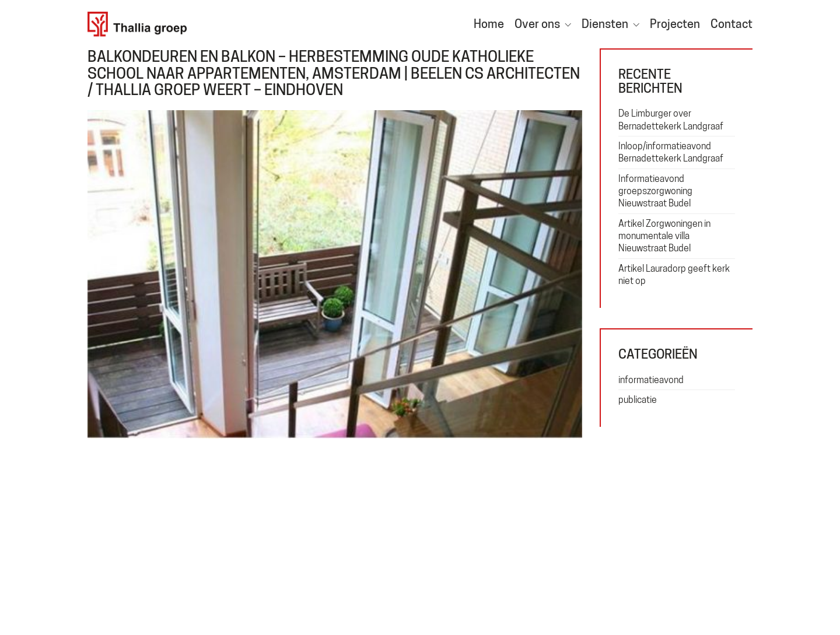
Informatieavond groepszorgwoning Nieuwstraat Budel (655, 191)
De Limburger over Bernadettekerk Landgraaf (671, 120)
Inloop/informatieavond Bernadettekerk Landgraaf (671, 152)
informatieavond (651, 380)
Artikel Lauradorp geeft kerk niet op (674, 275)
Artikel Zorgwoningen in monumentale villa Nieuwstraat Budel (664, 236)
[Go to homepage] (137, 24)
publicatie (638, 400)
